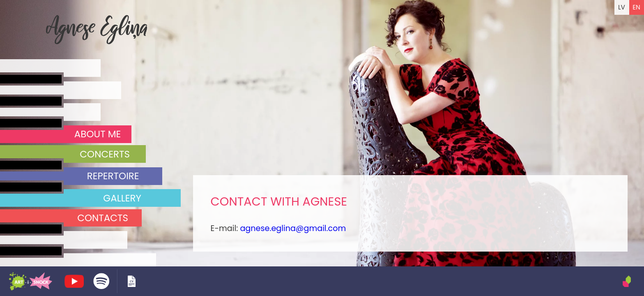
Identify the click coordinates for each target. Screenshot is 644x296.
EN (636, 7)
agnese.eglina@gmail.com (293, 228)
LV (622, 7)
